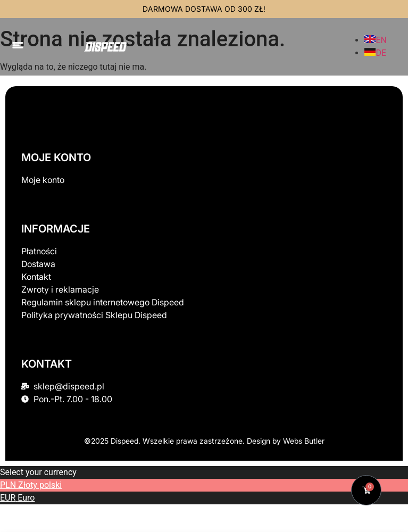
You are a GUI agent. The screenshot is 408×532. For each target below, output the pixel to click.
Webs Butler (304, 441)
